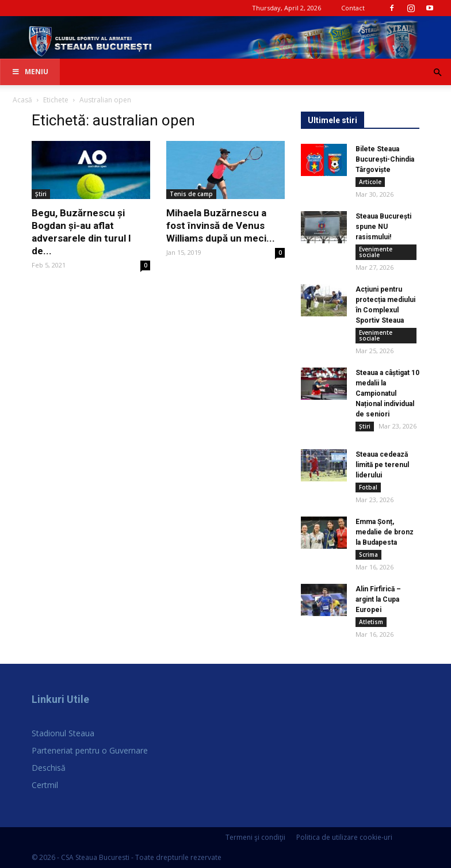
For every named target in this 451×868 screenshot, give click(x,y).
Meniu (30, 72)
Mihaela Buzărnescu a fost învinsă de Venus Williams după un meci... (221, 225)
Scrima (368, 555)
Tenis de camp (191, 194)
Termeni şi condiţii (255, 837)
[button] (437, 73)
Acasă (22, 100)
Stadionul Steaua (63, 733)
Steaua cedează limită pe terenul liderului (382, 465)
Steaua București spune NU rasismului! (383, 227)
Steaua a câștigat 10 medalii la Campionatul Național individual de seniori (387, 393)
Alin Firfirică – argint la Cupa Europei (378, 599)
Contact (353, 8)
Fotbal (368, 487)
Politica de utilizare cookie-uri (344, 837)
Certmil (45, 785)
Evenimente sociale (376, 252)
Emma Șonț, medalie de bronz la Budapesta (385, 532)
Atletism (371, 622)
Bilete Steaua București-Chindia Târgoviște (385, 159)
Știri (41, 194)
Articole (370, 182)
